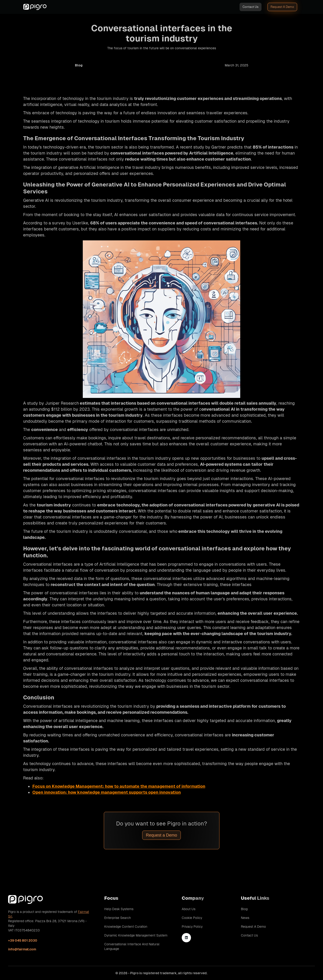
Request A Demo (282, 7)
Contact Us (251, 7)
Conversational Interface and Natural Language (132, 946)
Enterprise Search (118, 918)
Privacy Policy (192, 927)
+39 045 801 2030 (23, 940)
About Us (189, 909)
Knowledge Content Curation (126, 927)
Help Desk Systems (119, 909)
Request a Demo (161, 835)
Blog (244, 909)
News (245, 918)
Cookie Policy (192, 918)
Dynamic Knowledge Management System (136, 935)
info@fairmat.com (22, 949)
